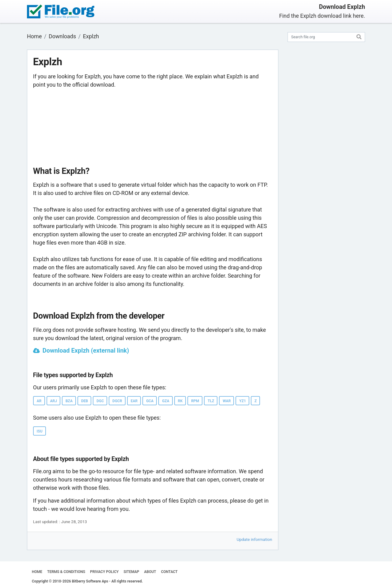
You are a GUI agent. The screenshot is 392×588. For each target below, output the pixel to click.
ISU (40, 431)
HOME (37, 572)
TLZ (211, 401)
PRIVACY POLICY (104, 572)
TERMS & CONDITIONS (66, 572)
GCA (150, 401)
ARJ (54, 401)
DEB (85, 401)
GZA (166, 401)
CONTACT (169, 572)
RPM (195, 401)
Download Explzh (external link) (86, 350)
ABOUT (150, 572)
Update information (254, 539)
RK (180, 401)
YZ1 (243, 401)
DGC (100, 401)
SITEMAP (131, 572)
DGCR (117, 401)
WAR (227, 401)
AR (39, 401)
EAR (134, 401)
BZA (69, 401)
